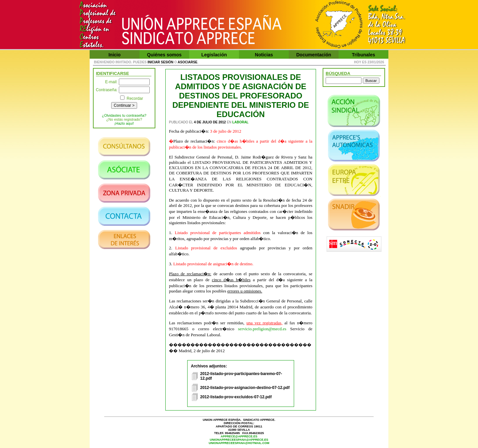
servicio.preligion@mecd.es (262, 329)
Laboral (240, 122)
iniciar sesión (161, 62)
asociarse (187, 62)
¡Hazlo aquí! (124, 123)
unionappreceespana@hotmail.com (239, 443)
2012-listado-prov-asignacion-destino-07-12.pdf (245, 388)
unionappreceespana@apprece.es (239, 440)
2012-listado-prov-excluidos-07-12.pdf (236, 397)
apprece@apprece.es (239, 436)
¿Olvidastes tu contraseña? (124, 115)
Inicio (115, 55)
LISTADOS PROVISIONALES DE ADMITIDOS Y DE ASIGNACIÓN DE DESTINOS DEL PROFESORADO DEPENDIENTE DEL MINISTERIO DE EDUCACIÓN (241, 96)
